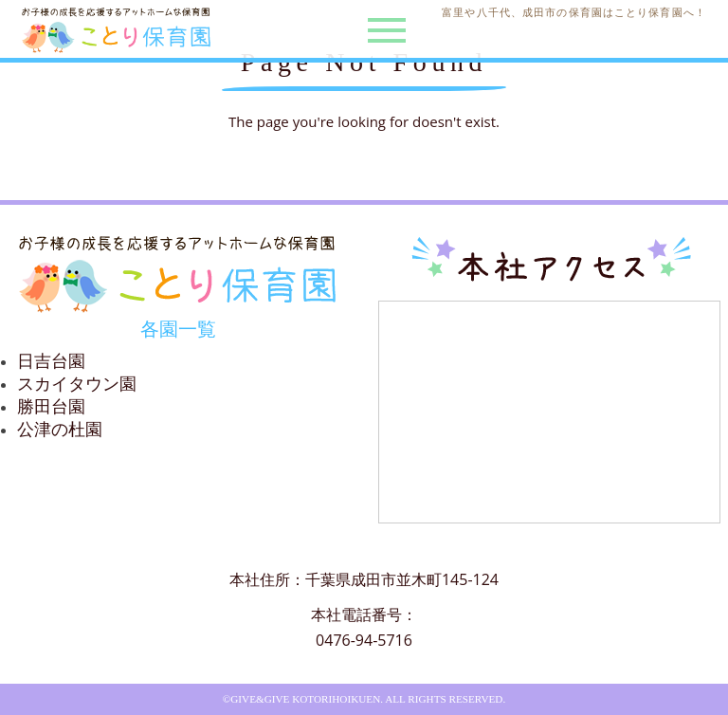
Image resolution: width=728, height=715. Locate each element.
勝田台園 (51, 407)
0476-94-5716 (364, 640)
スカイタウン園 (77, 384)
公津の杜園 (60, 430)
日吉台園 (51, 361)
